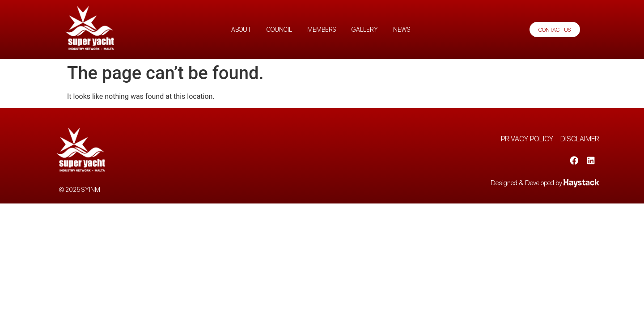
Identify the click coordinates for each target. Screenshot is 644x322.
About (241, 30)
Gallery (365, 30)
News (402, 30)
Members (322, 30)
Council (279, 30)
